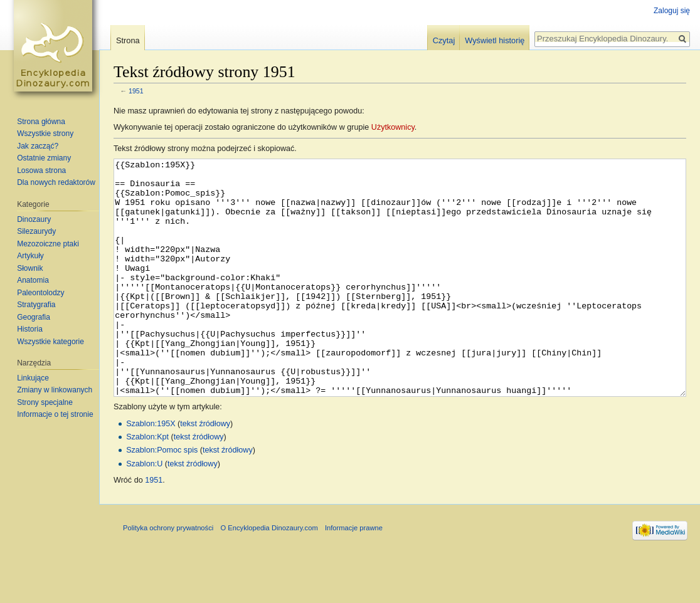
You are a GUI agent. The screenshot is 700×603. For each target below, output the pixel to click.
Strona (128, 40)
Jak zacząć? (38, 146)
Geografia (34, 317)
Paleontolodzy (40, 293)
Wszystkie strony (45, 134)
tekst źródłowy (205, 471)
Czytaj (444, 40)
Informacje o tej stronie (55, 414)
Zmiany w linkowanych (55, 390)
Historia (30, 329)
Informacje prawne (354, 575)
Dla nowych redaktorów (56, 182)
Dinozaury (34, 219)
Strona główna (41, 122)
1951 (136, 91)
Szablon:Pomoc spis (162, 497)
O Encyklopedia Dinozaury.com (269, 575)
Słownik (30, 268)
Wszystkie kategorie (50, 342)
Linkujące (33, 378)
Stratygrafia (36, 305)
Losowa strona (41, 170)
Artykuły (30, 256)
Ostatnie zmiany (44, 158)
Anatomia (33, 280)
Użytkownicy (393, 127)
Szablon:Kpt (147, 484)
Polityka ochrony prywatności (168, 575)
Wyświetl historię (495, 40)
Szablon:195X (151, 471)
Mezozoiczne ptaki (48, 244)
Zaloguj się (672, 11)
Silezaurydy (36, 231)
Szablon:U (144, 511)
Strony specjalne (45, 402)
